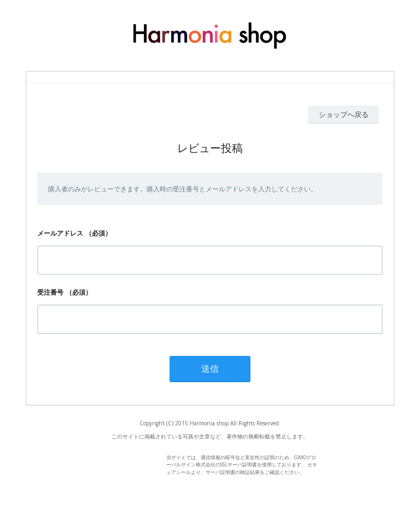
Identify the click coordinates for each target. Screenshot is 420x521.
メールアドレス (60, 233)
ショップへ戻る (344, 114)
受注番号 (50, 292)
